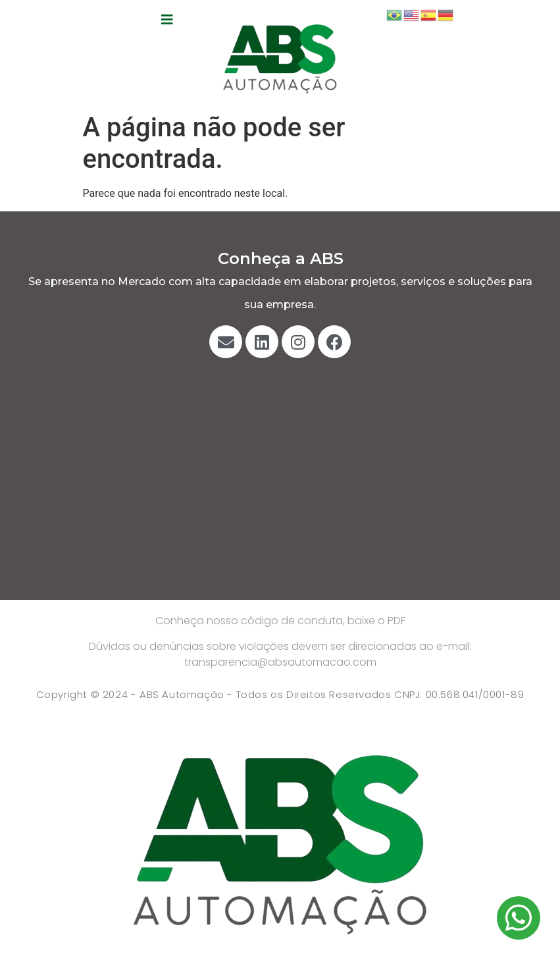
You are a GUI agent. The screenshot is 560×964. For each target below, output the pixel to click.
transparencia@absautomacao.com (280, 662)
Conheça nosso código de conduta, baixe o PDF (280, 621)
